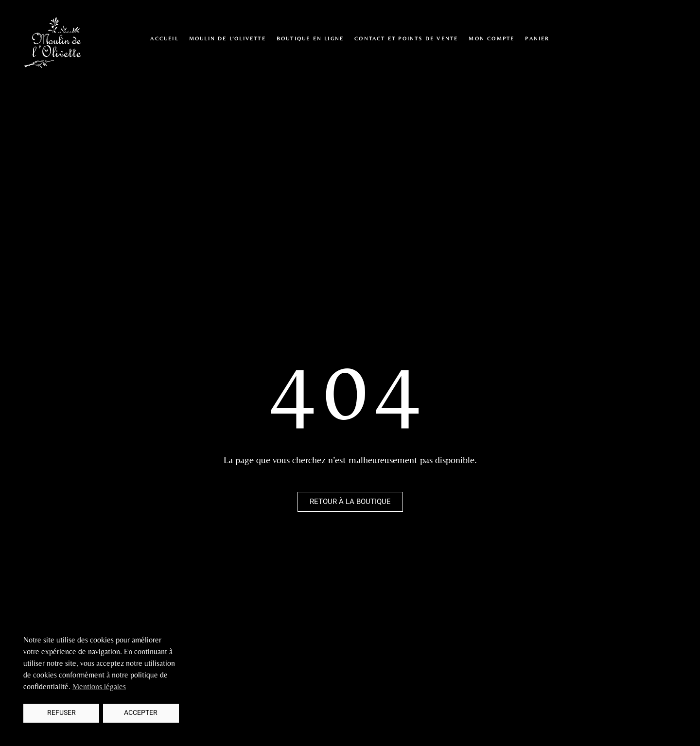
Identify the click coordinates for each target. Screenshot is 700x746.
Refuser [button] (61, 713)
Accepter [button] (141, 713)
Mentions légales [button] (99, 686)
